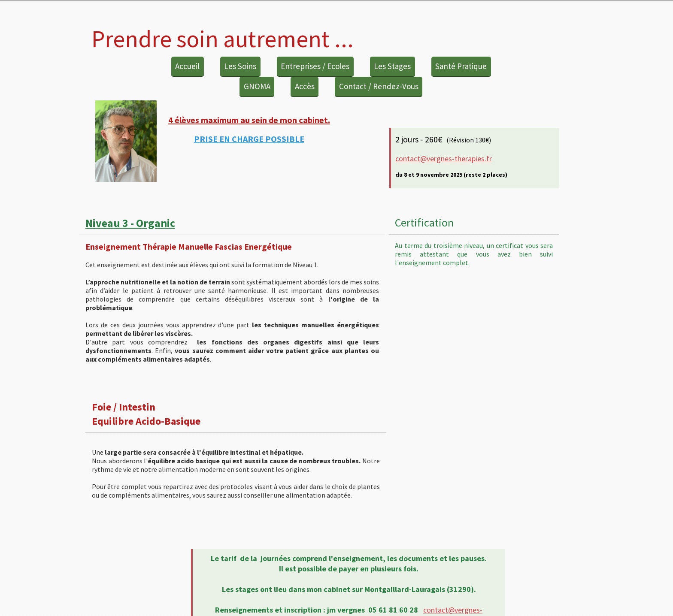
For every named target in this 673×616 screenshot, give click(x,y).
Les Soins (240, 66)
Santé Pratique (461, 66)
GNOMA (257, 86)
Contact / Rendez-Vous (379, 86)
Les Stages (392, 66)
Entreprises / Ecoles (315, 66)
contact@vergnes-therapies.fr (444, 159)
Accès (305, 86)
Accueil (187, 66)
